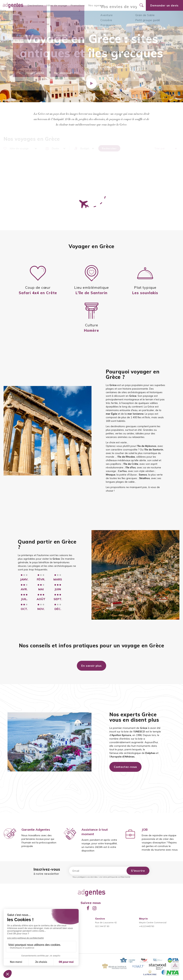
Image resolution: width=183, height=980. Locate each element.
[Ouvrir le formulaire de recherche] (141, 5)
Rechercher (109, 148)
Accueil (80, 26)
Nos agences (97, 5)
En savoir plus (91, 666)
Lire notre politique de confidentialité (114, 877)
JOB (145, 830)
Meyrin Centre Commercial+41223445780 (153, 922)
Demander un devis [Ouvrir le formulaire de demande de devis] (164, 5)
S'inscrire (138, 871)
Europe (92, 26)
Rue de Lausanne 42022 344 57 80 (106, 922)
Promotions (78, 5)
